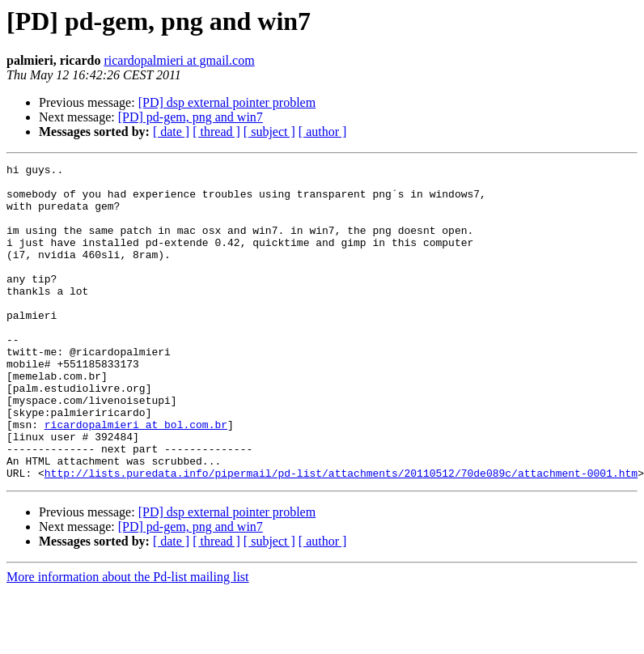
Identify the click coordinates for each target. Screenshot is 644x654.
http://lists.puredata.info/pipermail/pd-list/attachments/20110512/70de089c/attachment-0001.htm (341, 536)
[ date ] (171, 132)
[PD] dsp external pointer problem (227, 102)
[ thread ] (216, 132)
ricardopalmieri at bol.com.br (136, 478)
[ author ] (323, 132)
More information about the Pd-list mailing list (128, 640)
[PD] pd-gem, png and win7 (191, 117)
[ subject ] (269, 132)
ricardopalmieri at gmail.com (179, 60)
